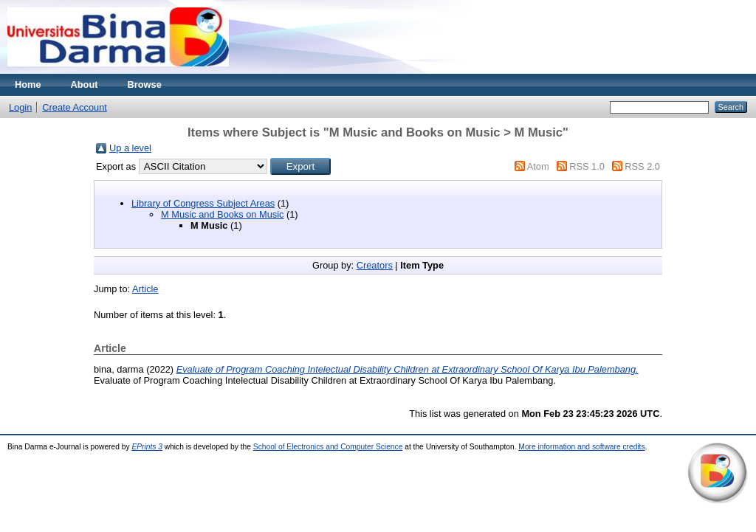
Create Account (75, 107)
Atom (538, 166)
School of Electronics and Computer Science (328, 447)
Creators (375, 265)
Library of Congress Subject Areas (203, 203)
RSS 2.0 (642, 166)
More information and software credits (581, 447)
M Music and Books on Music (222, 214)
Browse (145, 84)
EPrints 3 (147, 447)
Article (145, 289)
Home (28, 84)
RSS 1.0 (587, 166)
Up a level (130, 148)
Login (20, 107)
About (85, 84)
